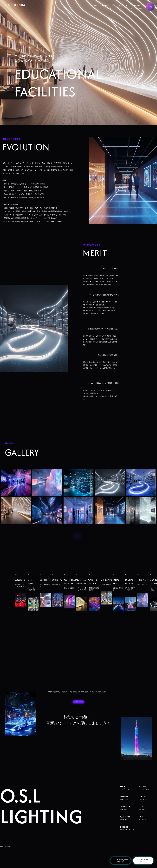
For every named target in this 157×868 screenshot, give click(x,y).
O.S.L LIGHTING (17, 6)
